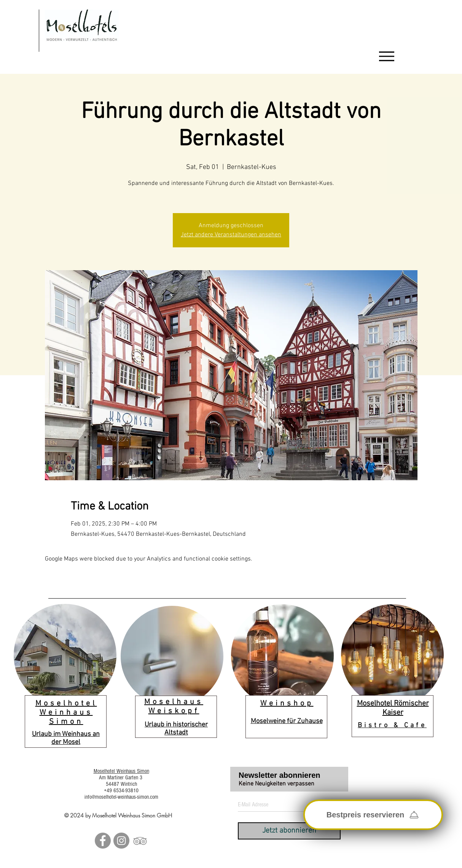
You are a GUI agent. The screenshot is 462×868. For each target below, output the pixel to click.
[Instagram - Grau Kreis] (121, 841)
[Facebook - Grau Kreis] (103, 841)
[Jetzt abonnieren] (289, 831)
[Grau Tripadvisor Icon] (140, 841)
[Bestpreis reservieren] (373, 815)
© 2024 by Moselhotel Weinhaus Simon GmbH (118, 815)
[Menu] (387, 56)
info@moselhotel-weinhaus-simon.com (121, 797)
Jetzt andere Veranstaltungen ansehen (231, 235)
